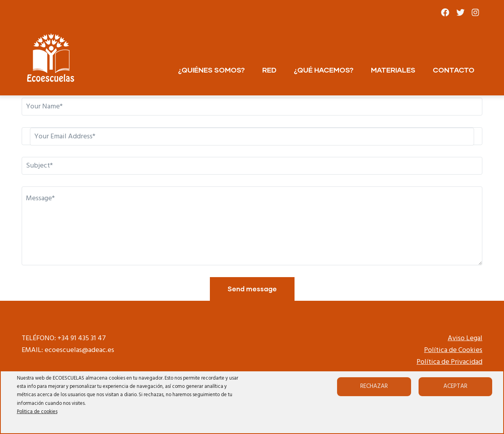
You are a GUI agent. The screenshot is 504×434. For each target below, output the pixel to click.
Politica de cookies (37, 412)
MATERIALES (393, 70)
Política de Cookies (453, 350)
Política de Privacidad (449, 362)
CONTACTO (454, 70)
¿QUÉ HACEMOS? (324, 70)
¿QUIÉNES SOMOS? (211, 70)
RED (269, 70)
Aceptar (455, 386)
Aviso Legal (465, 338)
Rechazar (374, 386)
